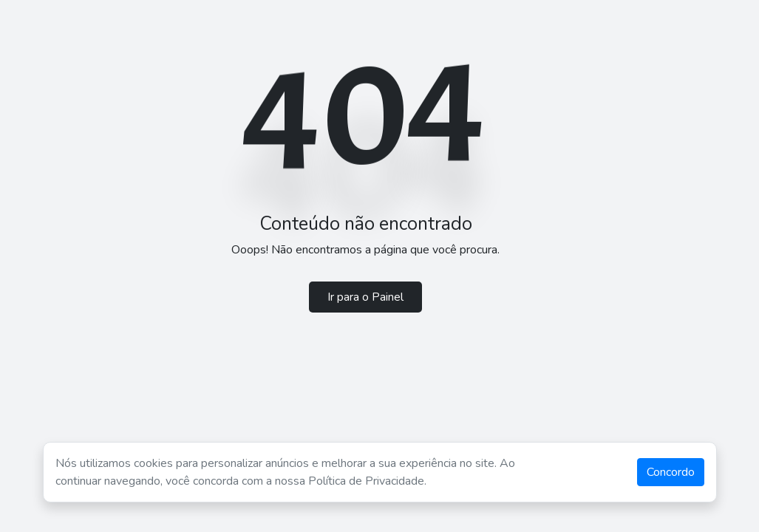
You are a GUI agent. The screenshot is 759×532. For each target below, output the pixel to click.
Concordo (671, 472)
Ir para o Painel (365, 297)
